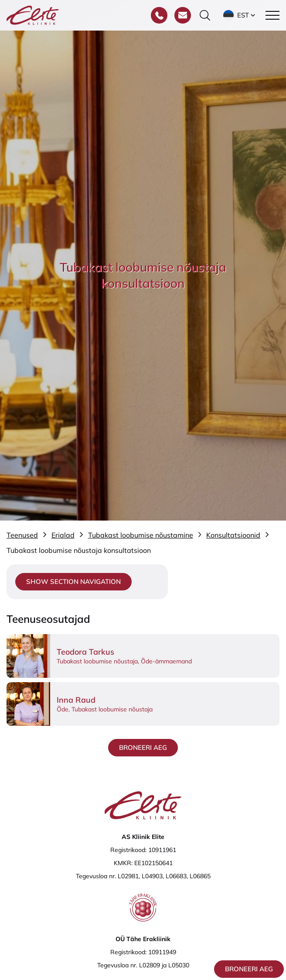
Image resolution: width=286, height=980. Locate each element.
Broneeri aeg (249, 969)
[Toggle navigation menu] (272, 15)
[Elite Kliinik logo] (33, 14)
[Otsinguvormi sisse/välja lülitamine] (205, 15)
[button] (240, 15)
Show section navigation (73, 581)
